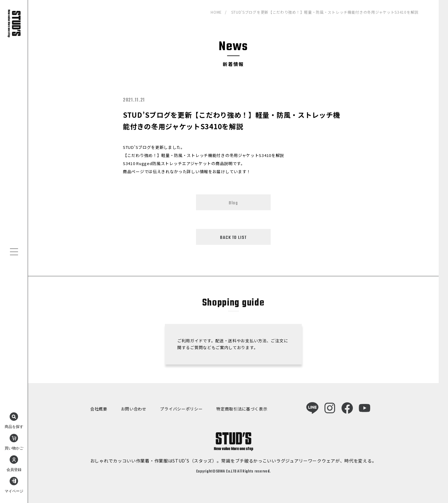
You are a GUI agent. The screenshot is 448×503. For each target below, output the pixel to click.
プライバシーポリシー (181, 409)
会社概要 (99, 409)
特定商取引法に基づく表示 (242, 409)
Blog (233, 203)
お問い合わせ (134, 409)
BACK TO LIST (233, 238)
